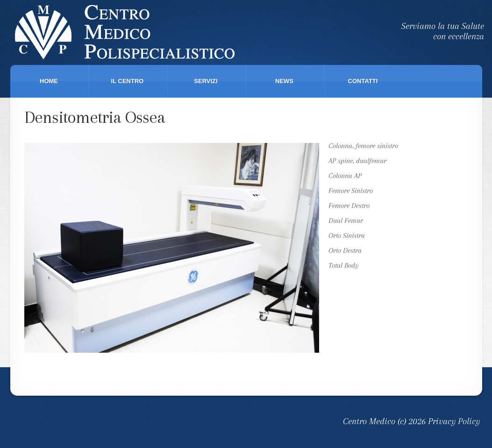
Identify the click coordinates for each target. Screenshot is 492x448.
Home (49, 81)
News (284, 81)
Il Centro (128, 81)
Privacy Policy (454, 421)
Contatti (363, 81)
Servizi (206, 81)
